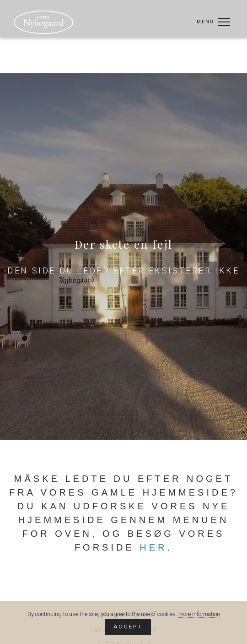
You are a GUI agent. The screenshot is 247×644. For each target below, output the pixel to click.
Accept (128, 627)
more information (199, 614)
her (153, 547)
